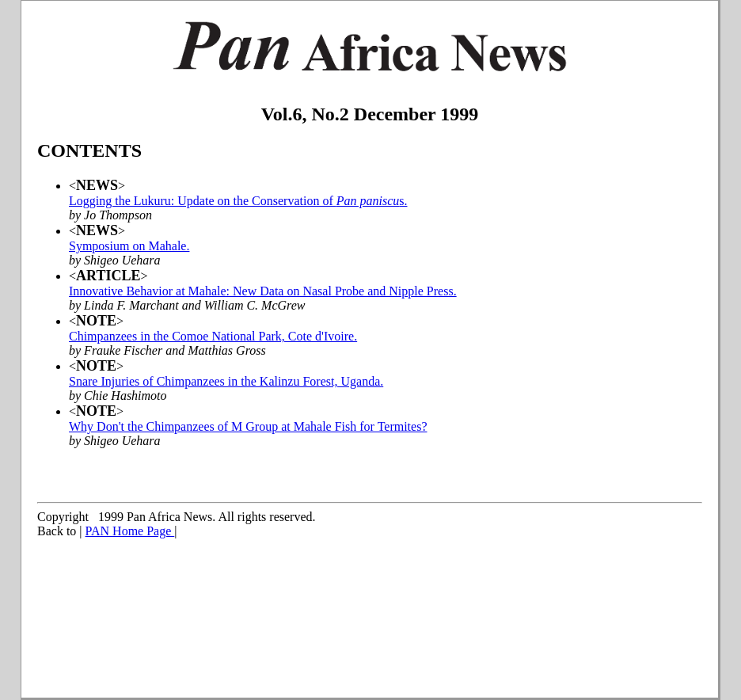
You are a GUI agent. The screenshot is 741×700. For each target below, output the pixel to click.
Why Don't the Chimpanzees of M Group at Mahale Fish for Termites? (248, 426)
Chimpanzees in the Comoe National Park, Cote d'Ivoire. (213, 336)
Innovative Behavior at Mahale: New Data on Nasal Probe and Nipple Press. (263, 291)
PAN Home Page (130, 531)
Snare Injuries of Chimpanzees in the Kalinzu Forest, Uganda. (226, 381)
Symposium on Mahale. (129, 246)
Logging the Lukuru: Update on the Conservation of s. (238, 201)
